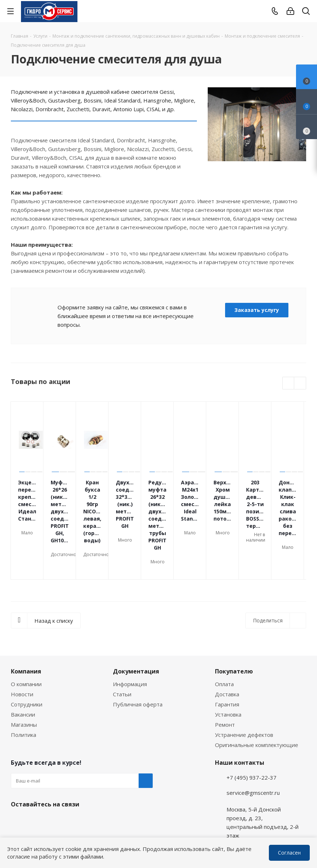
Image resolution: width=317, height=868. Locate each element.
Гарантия (227, 663)
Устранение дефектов (244, 693)
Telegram (305, 817)
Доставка (227, 652)
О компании (26, 642)
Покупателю (234, 630)
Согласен (289, 853)
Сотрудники (27, 663)
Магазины (24, 683)
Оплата (224, 642)
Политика (24, 693)
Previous (289, 383)
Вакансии (23, 673)
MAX (54, 780)
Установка (228, 673)
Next (300, 383)
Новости (22, 652)
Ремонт (225, 683)
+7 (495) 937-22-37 (252, 736)
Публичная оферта (138, 663)
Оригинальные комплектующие (257, 703)
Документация (136, 630)
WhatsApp (305, 836)
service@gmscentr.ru (253, 751)
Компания (26, 630)
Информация (130, 642)
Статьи (122, 652)
